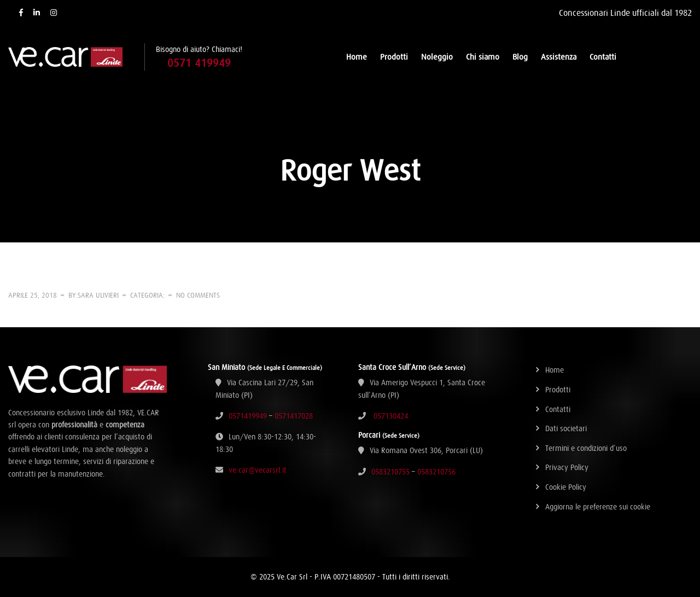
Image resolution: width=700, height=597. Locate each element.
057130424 (391, 416)
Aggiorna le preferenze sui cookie (598, 507)
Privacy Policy (567, 467)
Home (357, 57)
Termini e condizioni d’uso (586, 448)
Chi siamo (483, 57)
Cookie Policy (566, 487)
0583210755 (390, 472)
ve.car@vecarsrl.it (258, 470)
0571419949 (248, 416)
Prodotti (394, 57)
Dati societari (566, 428)
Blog (520, 57)
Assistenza (559, 57)
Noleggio (437, 57)
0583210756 (436, 472)
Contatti (603, 57)
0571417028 (294, 416)
